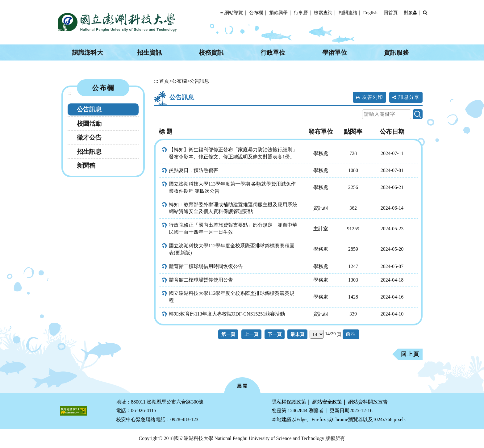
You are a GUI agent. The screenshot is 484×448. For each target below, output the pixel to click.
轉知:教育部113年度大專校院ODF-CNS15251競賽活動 (227, 314)
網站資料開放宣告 (368, 402)
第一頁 (228, 334)
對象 (410, 13)
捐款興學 (278, 13)
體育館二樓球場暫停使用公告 (201, 280)
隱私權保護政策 (289, 402)
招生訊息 (89, 152)
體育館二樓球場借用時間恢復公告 (206, 266)
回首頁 (391, 13)
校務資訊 (211, 52)
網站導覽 (234, 13)
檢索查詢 (323, 13)
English (370, 13)
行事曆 (301, 13)
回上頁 (410, 354)
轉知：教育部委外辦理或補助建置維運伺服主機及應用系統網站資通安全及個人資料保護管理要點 (233, 208)
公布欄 (256, 13)
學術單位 (335, 52)
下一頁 (275, 334)
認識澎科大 (88, 52)
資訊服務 (396, 52)
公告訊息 (89, 109)
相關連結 (348, 13)
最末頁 (297, 334)
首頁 (164, 81)
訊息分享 (409, 97)
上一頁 (251, 334)
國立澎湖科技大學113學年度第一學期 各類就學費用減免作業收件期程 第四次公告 (232, 187)
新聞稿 (86, 165)
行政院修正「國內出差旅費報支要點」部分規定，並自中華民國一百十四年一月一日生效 (233, 228)
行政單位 (273, 52)
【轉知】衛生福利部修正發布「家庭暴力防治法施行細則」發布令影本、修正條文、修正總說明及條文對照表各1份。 (233, 153)
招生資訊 (149, 52)
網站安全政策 (327, 402)
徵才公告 (89, 137)
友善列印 (373, 97)
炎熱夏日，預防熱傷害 (194, 170)
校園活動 (89, 124)
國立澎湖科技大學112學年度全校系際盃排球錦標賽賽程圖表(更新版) (232, 249)
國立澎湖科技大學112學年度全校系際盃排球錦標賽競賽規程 (232, 297)
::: (221, 13)
